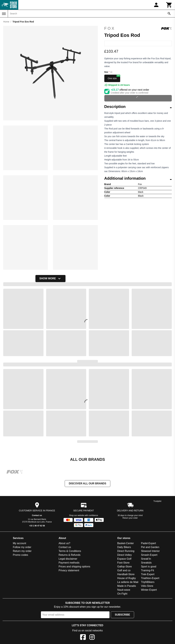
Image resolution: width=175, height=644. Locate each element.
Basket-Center (126, 544)
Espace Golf (124, 559)
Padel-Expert (149, 544)
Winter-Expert (149, 590)
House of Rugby (127, 578)
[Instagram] (92, 638)
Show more (50, 279)
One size (114, 77)
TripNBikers (148, 582)
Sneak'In (146, 559)
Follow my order (22, 547)
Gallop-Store (125, 567)
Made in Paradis (127, 586)
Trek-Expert (148, 575)
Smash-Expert (149, 555)
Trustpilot (157, 501)
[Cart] (169, 5)
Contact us (37, 516)
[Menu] (4, 14)
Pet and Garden (150, 547)
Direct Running (126, 551)
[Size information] (111, 72)
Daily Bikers (124, 547)
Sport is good (149, 567)
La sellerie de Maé (128, 582)
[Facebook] (83, 638)
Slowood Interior (150, 551)
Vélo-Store (147, 586)
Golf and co (124, 571)
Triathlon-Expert (150, 578)
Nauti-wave (124, 590)
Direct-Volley (125, 555)
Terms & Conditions (70, 551)
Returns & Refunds (69, 555)
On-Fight (122, 594)
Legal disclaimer (68, 559)
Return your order (130, 518)
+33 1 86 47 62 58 (37, 526)
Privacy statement (69, 571)
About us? (64, 544)
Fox (138, 28)
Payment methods (69, 563)
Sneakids (146, 563)
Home (6, 22)
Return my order (22, 551)
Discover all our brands (87, 484)
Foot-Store (123, 563)
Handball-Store (126, 575)
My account (20, 544)
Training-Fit (148, 571)
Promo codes (21, 555)
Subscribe (122, 615)
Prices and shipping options (74, 567)
